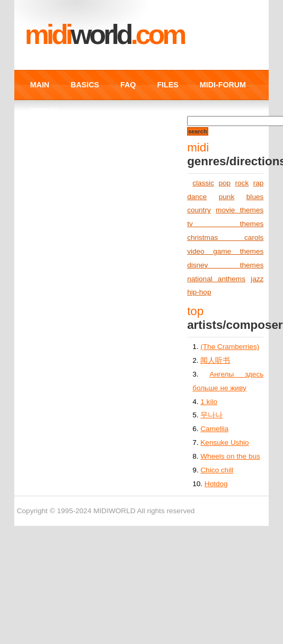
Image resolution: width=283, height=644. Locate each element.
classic (203, 183)
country (199, 210)
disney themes (225, 265)
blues (255, 197)
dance (197, 197)
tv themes (225, 224)
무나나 (211, 415)
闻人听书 (215, 360)
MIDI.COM (105, 34)
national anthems (216, 279)
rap (259, 183)
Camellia (214, 429)
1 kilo (209, 402)
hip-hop (199, 292)
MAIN (40, 85)
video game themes (225, 251)
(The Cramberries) (230, 347)
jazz (257, 279)
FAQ (128, 85)
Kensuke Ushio (224, 442)
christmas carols (225, 238)
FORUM (44, 111)
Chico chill (217, 470)
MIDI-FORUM (223, 85)
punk (227, 197)
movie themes (240, 210)
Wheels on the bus (230, 456)
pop (224, 183)
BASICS (85, 85)
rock (242, 183)
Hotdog (216, 484)
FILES (167, 85)
